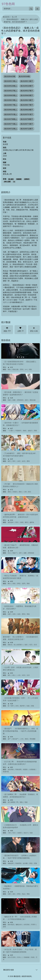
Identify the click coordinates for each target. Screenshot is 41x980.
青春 (28, 583)
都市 (9, 461)
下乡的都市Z (9, 300)
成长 (14, 894)
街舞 (9, 894)
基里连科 (11, 522)
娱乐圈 (25, 863)
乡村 (19, 461)
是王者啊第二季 (13, 802)
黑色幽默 (33, 739)
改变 (23, 461)
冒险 (33, 706)
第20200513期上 (11, 81)
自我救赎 (32, 769)
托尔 (14, 833)
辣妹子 (15, 553)
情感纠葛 (6, 772)
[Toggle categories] (37, 9)
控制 (30, 369)
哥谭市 (33, 924)
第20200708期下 (27, 119)
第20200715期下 (27, 124)
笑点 (9, 553)
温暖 (25, 553)
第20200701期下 (27, 114)
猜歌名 (10, 645)
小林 (9, 833)
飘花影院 (6, 17)
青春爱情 (18, 863)
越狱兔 (32, 522)
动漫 (28, 706)
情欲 (9, 369)
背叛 (35, 863)
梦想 (19, 583)
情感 (33, 957)
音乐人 (19, 957)
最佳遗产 (15, 739)
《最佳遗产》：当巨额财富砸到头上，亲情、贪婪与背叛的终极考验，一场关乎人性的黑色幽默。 (20, 731)
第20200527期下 (27, 91)
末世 (23, 675)
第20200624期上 (11, 110)
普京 (17, 522)
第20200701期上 (11, 114)
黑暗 (35, 431)
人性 (19, 675)
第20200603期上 (11, 95)
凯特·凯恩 (11, 924)
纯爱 (9, 614)
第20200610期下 (27, 100)
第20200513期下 (27, 81)
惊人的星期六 (18, 645)
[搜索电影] (16, 9)
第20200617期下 (27, 105)
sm (26, 369)
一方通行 (11, 431)
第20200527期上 (11, 91)
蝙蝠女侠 (19, 924)
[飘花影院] (9, 4)
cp (14, 182)
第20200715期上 (11, 124)
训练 (14, 583)
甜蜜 (14, 400)
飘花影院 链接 (9, 970)
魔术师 (22, 706)
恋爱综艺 (27, 179)
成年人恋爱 (7, 182)
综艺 (31, 645)
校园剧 (25, 769)
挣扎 (9, 675)
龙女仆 (26, 833)
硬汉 (30, 492)
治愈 (19, 614)
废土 (14, 675)
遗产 (9, 739)
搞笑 (26, 400)
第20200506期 (24, 76)
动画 (22, 522)
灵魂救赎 (26, 957)
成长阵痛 (11, 769)
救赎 (25, 431)
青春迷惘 (18, 769)
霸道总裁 (15, 369)
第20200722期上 (11, 129)
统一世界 (11, 706)
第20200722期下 (27, 129)
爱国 (9, 492)
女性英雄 (26, 924)
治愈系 (19, 833)
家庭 (26, 739)
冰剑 (17, 706)
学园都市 (18, 431)
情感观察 (19, 179)
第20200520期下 (27, 86)
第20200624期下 (27, 110)
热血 (23, 894)
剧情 (4, 927)
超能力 (30, 431)
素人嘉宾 (11, 179)
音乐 (35, 645)
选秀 (23, 583)
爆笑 (26, 522)
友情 (14, 614)
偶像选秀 (11, 863)
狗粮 (9, 400)
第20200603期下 (27, 95)
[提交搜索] (31, 9)
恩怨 (20, 492)
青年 (14, 461)
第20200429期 (10, 76)
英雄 (26, 802)
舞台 (9, 583)
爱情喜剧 (20, 400)
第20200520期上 (11, 86)
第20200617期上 (11, 105)
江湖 (25, 492)
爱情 (22, 369)
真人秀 (14, 17)
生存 (28, 675)
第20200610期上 (11, 100)
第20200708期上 (11, 119)
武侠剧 (15, 492)
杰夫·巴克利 (12, 957)
